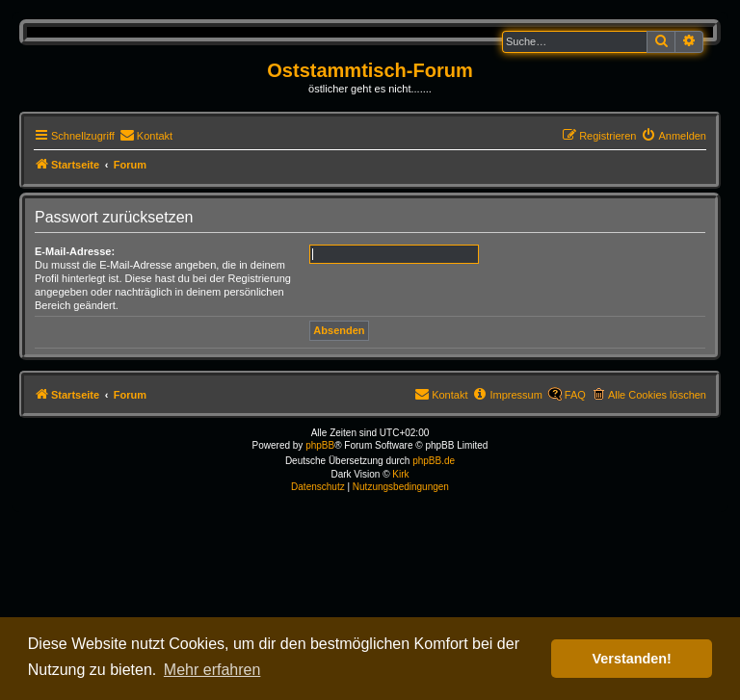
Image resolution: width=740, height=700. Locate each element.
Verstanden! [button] (632, 659)
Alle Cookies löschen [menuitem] (657, 395)
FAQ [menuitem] (575, 395)
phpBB (320, 445)
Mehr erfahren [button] (212, 670)
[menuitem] (146, 136)
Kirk (400, 474)
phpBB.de (434, 461)
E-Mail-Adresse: (75, 251)
